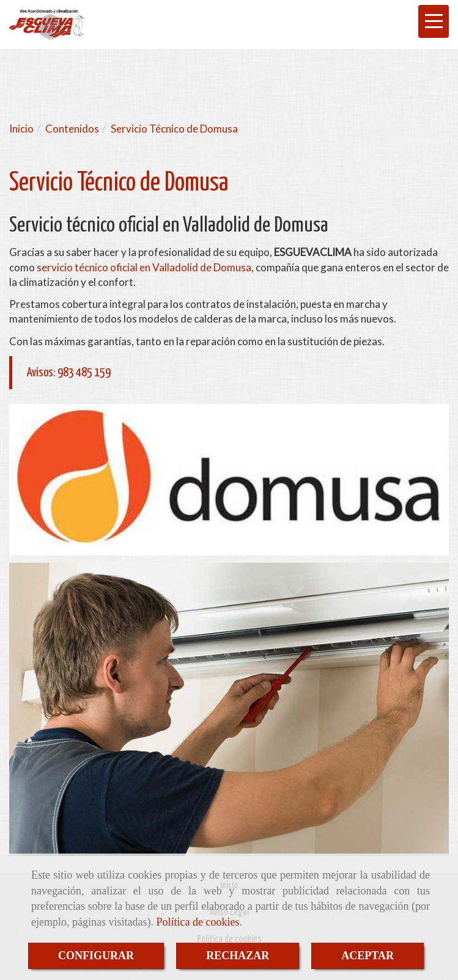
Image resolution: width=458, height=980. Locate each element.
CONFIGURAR (96, 956)
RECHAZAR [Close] (238, 956)
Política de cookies (198, 922)
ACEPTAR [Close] (368, 956)
